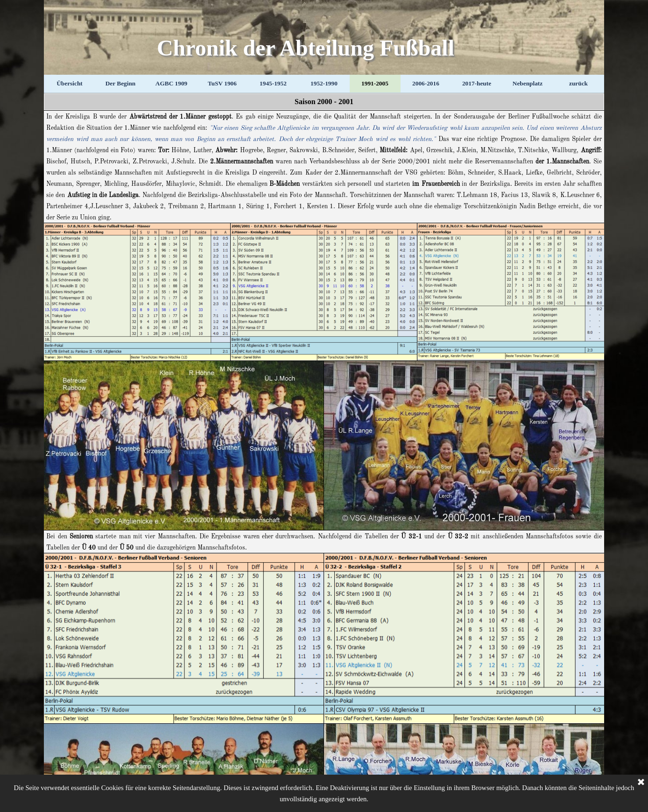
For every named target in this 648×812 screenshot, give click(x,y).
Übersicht (70, 83)
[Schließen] (641, 783)
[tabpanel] (324, 102)
